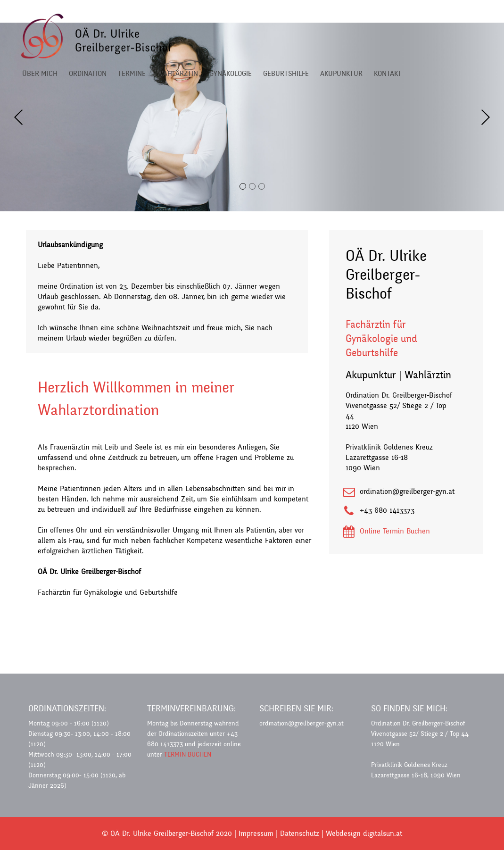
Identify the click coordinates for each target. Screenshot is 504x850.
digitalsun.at (383, 833)
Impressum (256, 833)
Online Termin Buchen (395, 531)
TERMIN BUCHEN (188, 754)
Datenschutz (300, 833)
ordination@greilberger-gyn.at (407, 491)
